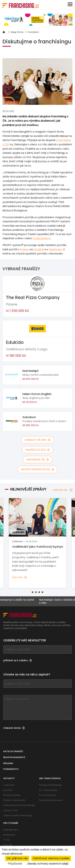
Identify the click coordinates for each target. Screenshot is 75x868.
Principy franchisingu (50, 785)
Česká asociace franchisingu (19, 805)
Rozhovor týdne (12, 795)
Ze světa (8, 790)
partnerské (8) (38, 460)
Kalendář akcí (11, 830)
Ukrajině (39, 249)
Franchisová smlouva (51, 800)
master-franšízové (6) (37, 469)
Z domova (9, 785)
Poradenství (11, 769)
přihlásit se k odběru (18, 660)
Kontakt (8, 845)
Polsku (24, 249)
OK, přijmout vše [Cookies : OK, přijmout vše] (17, 858)
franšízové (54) (38, 450)
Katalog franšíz (13, 751)
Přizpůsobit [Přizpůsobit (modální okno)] (15, 864)
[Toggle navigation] (70, 4)
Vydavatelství (42, 238)
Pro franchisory (47, 795)
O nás (6, 840)
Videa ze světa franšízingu (18, 815)
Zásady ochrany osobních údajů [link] (48, 864)
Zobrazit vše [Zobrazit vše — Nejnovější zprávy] (63, 490)
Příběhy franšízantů (14, 800)
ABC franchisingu (50, 778)
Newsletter (9, 835)
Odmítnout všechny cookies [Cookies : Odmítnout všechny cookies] (51, 858)
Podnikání (33, 32)
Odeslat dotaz (14, 728)
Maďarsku (55, 249)
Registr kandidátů (14, 757)
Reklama (8, 763)
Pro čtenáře (11, 823)
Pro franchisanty (48, 790)
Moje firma (17, 32)
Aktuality (9, 778)
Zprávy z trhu (10, 810)
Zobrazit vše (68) (37, 440)
